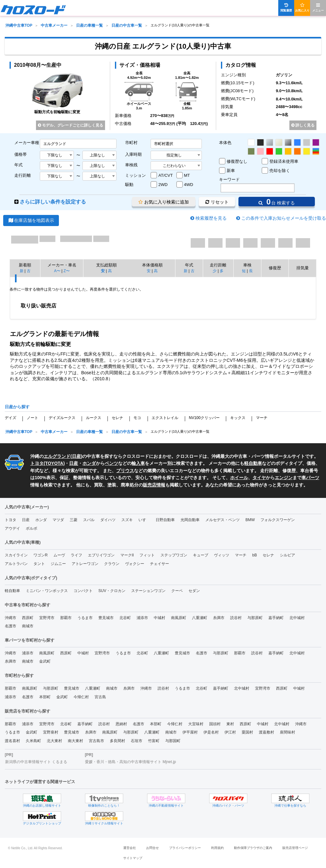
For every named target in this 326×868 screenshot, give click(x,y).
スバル (89, 520)
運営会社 (130, 848)
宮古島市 (96, 741)
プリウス (125, 471)
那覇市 (66, 618)
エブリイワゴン (101, 555)
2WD (163, 185)
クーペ (177, 591)
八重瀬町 (200, 618)
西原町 (28, 618)
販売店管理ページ (295, 848)
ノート (32, 418)
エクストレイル (165, 418)
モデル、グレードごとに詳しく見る (71, 125)
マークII (127, 555)
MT (187, 175)
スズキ (127, 520)
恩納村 (121, 724)
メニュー (318, 7)
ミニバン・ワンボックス (47, 591)
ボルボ (32, 528)
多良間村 (117, 741)
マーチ (262, 418)
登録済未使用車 (284, 161)
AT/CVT (165, 175)
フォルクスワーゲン (278, 520)
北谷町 (125, 618)
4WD (189, 185)
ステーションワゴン (148, 591)
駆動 (129, 185)
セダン (194, 591)
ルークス (94, 418)
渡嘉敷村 (266, 732)
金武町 (45, 661)
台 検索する (277, 202)
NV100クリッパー (204, 418)
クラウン (112, 564)
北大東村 (54, 741)
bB (255, 555)
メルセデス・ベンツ (223, 520)
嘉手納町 (276, 618)
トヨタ (11, 520)
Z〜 (66, 271)
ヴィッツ (222, 555)
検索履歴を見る (211, 218)
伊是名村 (211, 732)
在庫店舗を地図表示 (31, 220)
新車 (231, 171)
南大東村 (75, 741)
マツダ (58, 520)
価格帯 (21, 154)
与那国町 (173, 741)
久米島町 (33, 741)
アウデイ (12, 528)
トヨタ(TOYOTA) (47, 463)
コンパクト (83, 591)
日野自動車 (165, 520)
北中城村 (297, 618)
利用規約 (217, 848)
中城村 (159, 618)
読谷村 (236, 618)
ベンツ (111, 463)
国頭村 (215, 724)
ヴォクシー (135, 564)
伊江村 (230, 732)
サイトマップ (133, 858)
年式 (18, 165)
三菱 (74, 520)
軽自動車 (253, 463)
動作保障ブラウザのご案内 (253, 848)
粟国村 (247, 732)
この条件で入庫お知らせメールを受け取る (284, 218)
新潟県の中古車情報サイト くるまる (36, 762)
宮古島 (100, 697)
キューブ (201, 555)
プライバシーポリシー (185, 848)
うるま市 (85, 618)
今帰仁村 (81, 697)
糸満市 (219, 618)
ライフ (76, 555)
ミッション (135, 175)
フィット (147, 555)
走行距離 (23, 175)
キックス (238, 418)
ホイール (239, 478)
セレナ (117, 418)
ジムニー (58, 564)
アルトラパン (16, 564)
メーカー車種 (27, 143)
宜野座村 (51, 732)
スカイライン (16, 555)
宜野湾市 (47, 618)
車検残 (131, 165)
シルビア (287, 555)
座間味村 (287, 732)
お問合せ (152, 848)
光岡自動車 (190, 520)
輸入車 (138, 463)
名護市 (11, 626)
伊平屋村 (190, 732)
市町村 (131, 143)
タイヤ (259, 478)
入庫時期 (133, 154)
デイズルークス (62, 418)
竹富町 (154, 741)
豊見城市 (106, 618)
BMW (250, 520)
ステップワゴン (174, 555)
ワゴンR (41, 555)
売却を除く (280, 171)
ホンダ (89, 463)
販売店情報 (154, 485)
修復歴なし (237, 161)
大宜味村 (196, 724)
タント (39, 564)
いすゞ (144, 520)
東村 (230, 724)
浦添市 (142, 618)
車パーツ (310, 478)
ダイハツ (108, 520)
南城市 (28, 626)
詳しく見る (303, 125)
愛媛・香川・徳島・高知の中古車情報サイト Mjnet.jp (130, 762)
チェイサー (159, 564)
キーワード (229, 179)
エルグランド (57, 456)
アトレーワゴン (85, 564)
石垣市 (137, 741)
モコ (137, 418)
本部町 (45, 697)
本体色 (225, 143)
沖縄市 (11, 618)
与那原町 (255, 618)
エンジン (284, 478)
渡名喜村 (12, 741)
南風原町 (179, 618)
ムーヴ (59, 555)
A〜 (57, 271)
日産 (76, 456)
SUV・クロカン (112, 591)
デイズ (11, 418)
